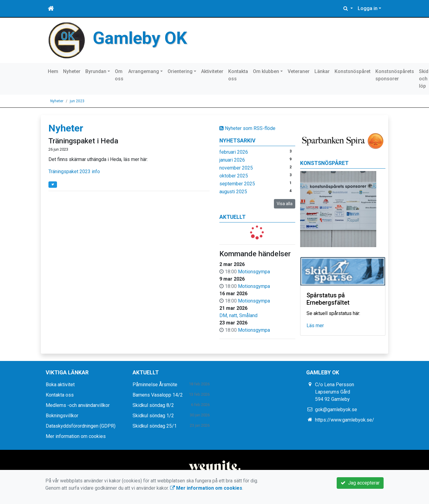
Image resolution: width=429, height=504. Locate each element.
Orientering (180, 71)
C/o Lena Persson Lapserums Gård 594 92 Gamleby (335, 392)
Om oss (119, 75)
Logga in (368, 8)
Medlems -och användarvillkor (78, 405)
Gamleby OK (140, 38)
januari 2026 (232, 160)
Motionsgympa (254, 272)
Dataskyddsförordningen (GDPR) (81, 426)
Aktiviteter (212, 71)
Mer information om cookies (76, 436)
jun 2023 (77, 101)
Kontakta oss (238, 75)
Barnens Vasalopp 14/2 (158, 395)
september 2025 (237, 184)
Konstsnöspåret (353, 71)
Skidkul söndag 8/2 (153, 405)
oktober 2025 (234, 176)
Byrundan (96, 71)
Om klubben (266, 71)
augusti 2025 (233, 192)
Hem (53, 71)
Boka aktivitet (60, 385)
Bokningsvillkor (62, 416)
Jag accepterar (360, 483)
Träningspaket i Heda (83, 141)
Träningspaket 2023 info (74, 171)
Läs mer (315, 325)
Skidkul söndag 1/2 (153, 416)
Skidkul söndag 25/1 (155, 426)
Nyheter (72, 71)
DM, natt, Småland (238, 315)
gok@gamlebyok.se (336, 409)
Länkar (322, 71)
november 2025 (236, 168)
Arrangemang (144, 71)
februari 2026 (234, 152)
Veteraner (299, 71)
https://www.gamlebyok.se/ (345, 420)
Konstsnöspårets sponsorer (395, 75)
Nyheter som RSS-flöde (247, 128)
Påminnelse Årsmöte (155, 385)
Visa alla (285, 204)
